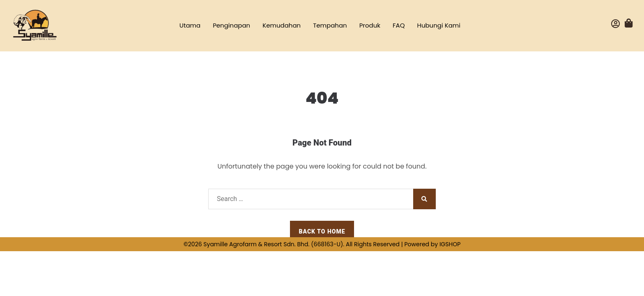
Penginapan (231, 25)
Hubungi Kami (439, 25)
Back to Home (322, 231)
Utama (190, 25)
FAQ (399, 25)
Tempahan (330, 25)
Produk (370, 25)
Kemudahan (282, 25)
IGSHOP (450, 244)
